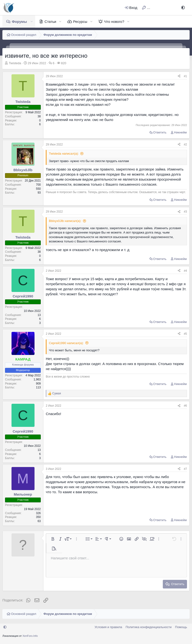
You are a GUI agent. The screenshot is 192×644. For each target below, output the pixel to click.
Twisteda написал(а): (64, 154)
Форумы (19, 22)
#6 (185, 406)
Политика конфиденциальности (149, 627)
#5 (185, 334)
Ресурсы (80, 22)
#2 (185, 145)
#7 (185, 469)
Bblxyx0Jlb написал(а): (65, 221)
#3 (185, 212)
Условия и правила (108, 627)
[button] (183, 8)
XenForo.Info (30, 636)
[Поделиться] (179, 76)
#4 (185, 271)
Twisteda (15, 63)
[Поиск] (171, 8)
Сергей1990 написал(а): (66, 343)
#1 (185, 76)
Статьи (50, 22)
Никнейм (180, 132)
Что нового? (114, 22)
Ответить (160, 132)
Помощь (181, 627)
